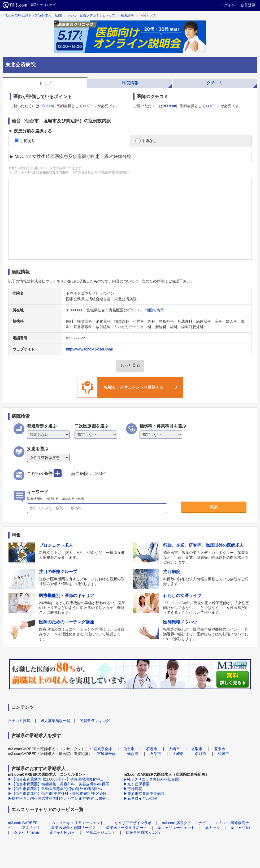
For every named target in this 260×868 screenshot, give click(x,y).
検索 (214, 507)
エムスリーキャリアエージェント (76, 823)
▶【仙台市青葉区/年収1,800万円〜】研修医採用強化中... (56, 779)
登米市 (220, 749)
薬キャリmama (26, 832)
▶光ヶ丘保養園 (137, 784)
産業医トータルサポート (127, 828)
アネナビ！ (31, 828)
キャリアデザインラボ (133, 823)
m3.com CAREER (23, 823)
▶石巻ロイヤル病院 (140, 798)
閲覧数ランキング (95, 721)
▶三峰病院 (133, 789)
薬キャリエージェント (176, 828)
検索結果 (127, 15)
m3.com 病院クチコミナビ (184, 823)
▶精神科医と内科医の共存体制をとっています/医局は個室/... (59, 798)
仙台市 (129, 749)
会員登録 (248, 5)
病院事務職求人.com (143, 832)
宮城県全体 (103, 749)
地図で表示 (155, 310)
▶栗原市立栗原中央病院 (144, 794)
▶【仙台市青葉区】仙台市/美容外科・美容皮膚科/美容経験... (59, 794)
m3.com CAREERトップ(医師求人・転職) (32, 15)
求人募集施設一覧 (55, 721)
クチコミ (215, 83)
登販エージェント (101, 832)
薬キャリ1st (241, 828)
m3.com (46, 106)
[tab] (45, 82)
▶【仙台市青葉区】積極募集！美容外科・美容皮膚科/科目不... (60, 784)
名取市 (197, 749)
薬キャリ (213, 828)
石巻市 (152, 749)
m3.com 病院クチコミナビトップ (92, 15)
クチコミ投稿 (19, 721)
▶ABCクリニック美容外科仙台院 (151, 779)
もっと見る (130, 365)
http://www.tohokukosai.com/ (90, 349)
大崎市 (174, 749)
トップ (45, 83)
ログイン (228, 5)
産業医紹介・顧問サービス (73, 828)
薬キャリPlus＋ (62, 832)
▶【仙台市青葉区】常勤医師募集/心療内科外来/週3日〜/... (57, 789)
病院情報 (130, 83)
